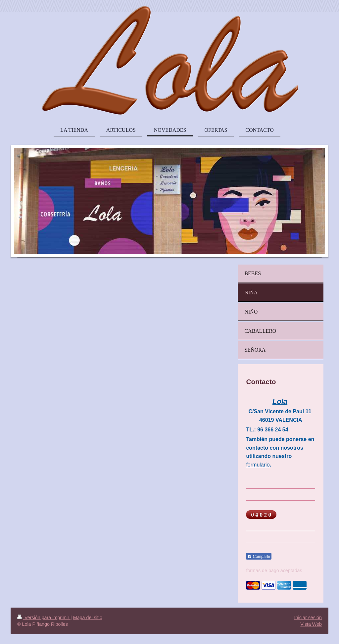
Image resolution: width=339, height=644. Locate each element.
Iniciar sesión (308, 618)
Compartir (259, 557)
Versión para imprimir (44, 618)
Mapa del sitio (88, 618)
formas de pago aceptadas (274, 570)
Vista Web (311, 624)
